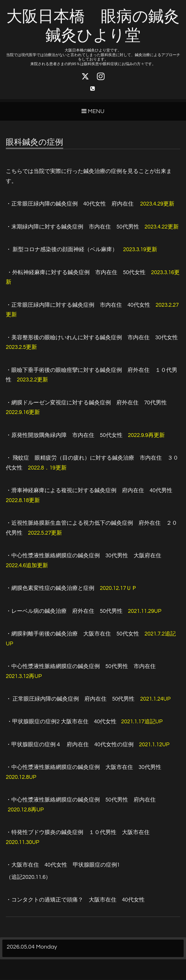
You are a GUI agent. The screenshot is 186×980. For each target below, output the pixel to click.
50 (81, 800)
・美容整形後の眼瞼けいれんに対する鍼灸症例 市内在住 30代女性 (92, 338)
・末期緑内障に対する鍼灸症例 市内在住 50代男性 (72, 227)
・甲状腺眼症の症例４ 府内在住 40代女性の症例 (70, 745)
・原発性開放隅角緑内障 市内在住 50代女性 (64, 436)
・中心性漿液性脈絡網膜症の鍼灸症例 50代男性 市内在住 (81, 667)
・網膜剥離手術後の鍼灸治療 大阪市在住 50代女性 (72, 634)
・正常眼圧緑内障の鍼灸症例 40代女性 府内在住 (90, 204)
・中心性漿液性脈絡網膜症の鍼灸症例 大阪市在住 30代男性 (84, 768)
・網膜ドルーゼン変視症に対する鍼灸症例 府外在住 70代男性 (86, 403)
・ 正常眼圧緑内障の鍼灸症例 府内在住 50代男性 (70, 699)
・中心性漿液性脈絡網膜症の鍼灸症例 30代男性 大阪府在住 (84, 556)
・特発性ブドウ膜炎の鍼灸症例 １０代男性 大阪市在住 (78, 833)
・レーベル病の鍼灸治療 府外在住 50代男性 (64, 612)
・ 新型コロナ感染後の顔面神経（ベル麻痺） (62, 250)
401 (63, 865)
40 (75, 900)
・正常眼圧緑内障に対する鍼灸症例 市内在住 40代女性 (78, 305)
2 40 (62, 722)
